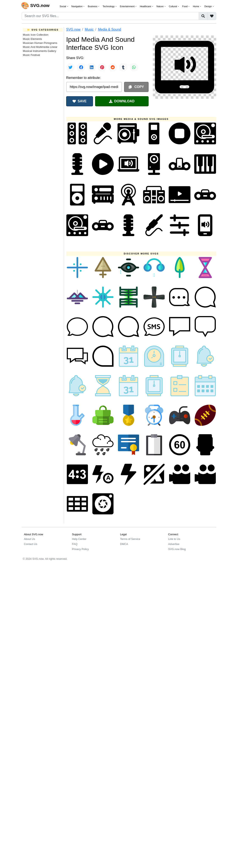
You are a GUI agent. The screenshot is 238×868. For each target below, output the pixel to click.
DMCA (124, 544)
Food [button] (185, 6)
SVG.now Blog (177, 549)
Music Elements (32, 39)
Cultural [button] (173, 6)
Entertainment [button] (128, 6)
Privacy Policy (81, 549)
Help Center (79, 539)
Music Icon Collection (36, 35)
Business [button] (93, 6)
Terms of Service (130, 539)
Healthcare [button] (146, 6)
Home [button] (196, 6)
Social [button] (63, 6)
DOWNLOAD (122, 101)
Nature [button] (160, 6)
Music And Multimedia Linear (40, 47)
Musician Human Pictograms (40, 43)
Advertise (174, 544)
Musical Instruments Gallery (40, 51)
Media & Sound (109, 29)
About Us (29, 539)
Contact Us (31, 544)
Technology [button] (109, 6)
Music (89, 29)
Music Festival (31, 55)
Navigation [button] (77, 6)
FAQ (75, 544)
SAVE (79, 101)
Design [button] (208, 6)
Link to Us (174, 539)
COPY (136, 87)
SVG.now (73, 29)
